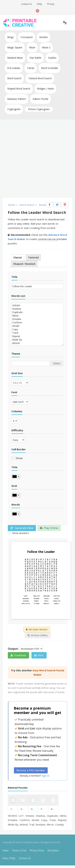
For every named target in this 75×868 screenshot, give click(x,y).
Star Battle (35, 58)
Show (19, 458)
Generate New (22, 528)
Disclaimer (53, 850)
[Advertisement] (37, 159)
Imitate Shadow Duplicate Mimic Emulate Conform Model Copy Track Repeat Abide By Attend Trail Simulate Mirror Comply (37, 324)
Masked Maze (15, 58)
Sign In (45, 776)
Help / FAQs (9, 858)
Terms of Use (19, 850)
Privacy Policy (37, 850)
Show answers (20, 533)
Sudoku (52, 58)
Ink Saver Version (37, 629)
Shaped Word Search (19, 89)
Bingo (11, 37)
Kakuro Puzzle (40, 99)
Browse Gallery (38, 635)
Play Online (49, 528)
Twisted (33, 257)
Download (18, 655)
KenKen (44, 37)
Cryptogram (14, 109)
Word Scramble (50, 68)
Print (39, 655)
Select (57, 363)
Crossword (27, 37)
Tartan (31, 68)
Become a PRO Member (31, 770)
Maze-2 (46, 47)
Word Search (14, 78)
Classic (18, 257)
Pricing (51, 4)
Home (6, 850)
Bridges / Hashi (45, 89)
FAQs (40, 4)
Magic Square (15, 47)
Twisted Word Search (40, 78)
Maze (32, 47)
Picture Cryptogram (39, 109)
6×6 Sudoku (14, 68)
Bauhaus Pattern (17, 99)
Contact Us (26, 4)
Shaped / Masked (24, 264)
